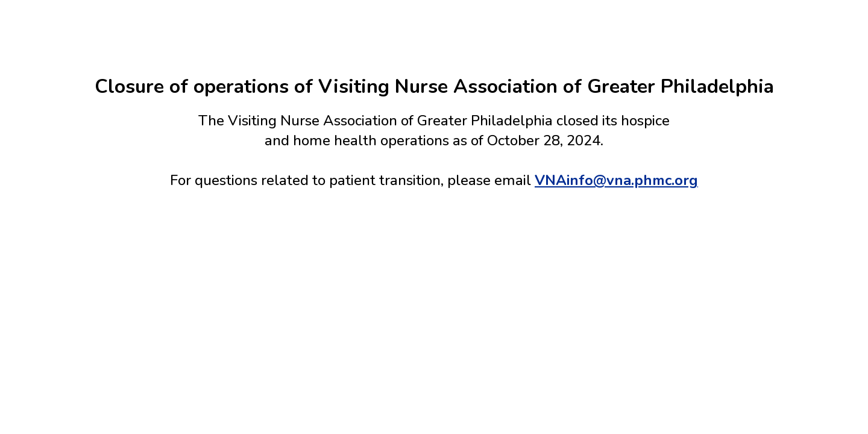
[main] (434, 131)
